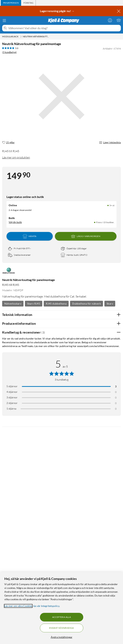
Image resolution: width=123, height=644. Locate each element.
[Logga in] (110, 20)
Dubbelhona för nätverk (87, 304)
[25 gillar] (8, 143)
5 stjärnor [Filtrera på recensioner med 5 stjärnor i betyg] (12, 386)
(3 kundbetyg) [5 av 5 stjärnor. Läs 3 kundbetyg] (9, 52)
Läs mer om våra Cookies (18, 606)
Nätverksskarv (13, 304)
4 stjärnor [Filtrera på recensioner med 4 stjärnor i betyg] (12, 392)
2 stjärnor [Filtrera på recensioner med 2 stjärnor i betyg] (12, 403)
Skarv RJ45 (34, 304)
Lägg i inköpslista (110, 143)
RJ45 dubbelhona (56, 304)
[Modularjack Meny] (21, 37)
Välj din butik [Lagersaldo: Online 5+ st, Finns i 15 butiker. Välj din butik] (15, 222)
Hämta (30, 236)
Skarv (110, 304)
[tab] (11, 3)
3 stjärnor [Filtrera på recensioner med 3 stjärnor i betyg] (12, 397)
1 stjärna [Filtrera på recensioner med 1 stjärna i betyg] (11, 409)
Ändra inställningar (62, 637)
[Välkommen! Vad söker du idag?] (64, 28)
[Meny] (4, 21)
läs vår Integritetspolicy (46, 606)
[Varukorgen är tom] (119, 20)
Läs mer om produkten (16, 157)
